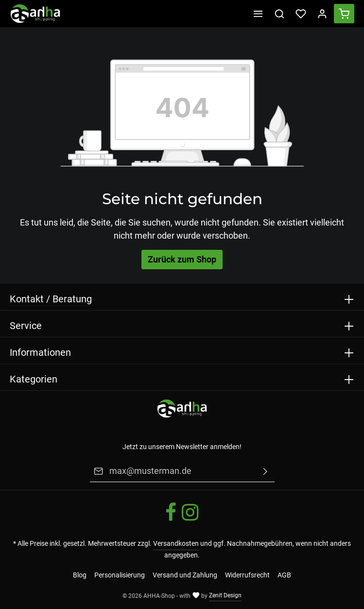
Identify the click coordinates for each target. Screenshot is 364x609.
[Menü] (258, 14)
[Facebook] (172, 520)
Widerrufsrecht (247, 575)
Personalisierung (120, 575)
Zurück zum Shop (182, 259)
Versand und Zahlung (185, 575)
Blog (80, 575)
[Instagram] (190, 520)
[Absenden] (265, 471)
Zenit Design (225, 595)
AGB (284, 575)
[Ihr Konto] (322, 14)
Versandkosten (176, 543)
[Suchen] (279, 14)
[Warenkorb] (344, 14)
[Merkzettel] (301, 14)
